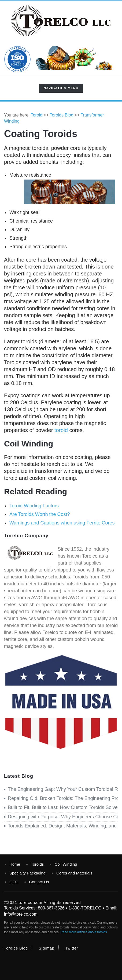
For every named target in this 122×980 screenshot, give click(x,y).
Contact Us (39, 882)
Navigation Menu (61, 89)
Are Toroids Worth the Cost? (40, 514)
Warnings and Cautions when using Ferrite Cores (62, 523)
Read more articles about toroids (84, 932)
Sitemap (47, 948)
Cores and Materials (74, 873)
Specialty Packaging (27, 873)
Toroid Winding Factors (34, 506)
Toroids (37, 864)
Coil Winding (66, 864)
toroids (65, 927)
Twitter (72, 948)
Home (15, 864)
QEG (14, 882)
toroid (61, 430)
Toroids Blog (16, 948)
